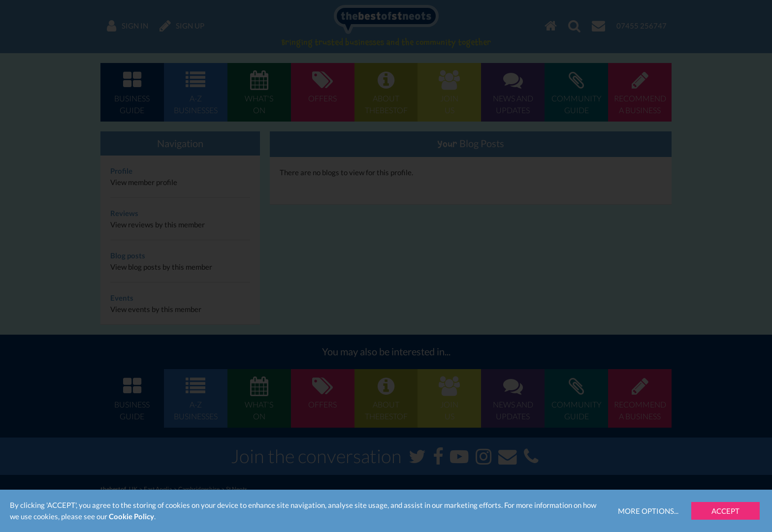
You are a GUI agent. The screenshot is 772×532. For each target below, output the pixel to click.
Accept (725, 511)
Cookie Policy (131, 516)
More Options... (648, 511)
